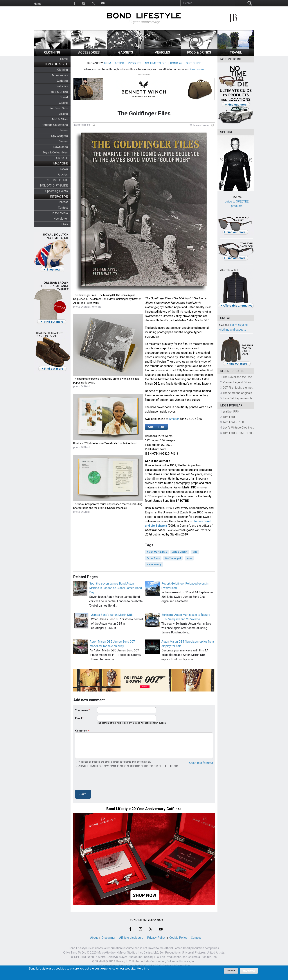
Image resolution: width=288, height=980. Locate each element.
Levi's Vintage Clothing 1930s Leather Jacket (252, 428)
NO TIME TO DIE (57, 180)
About (94, 938)
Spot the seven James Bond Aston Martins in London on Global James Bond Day (116, 588)
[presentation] (103, 780)
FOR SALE (61, 158)
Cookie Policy (178, 938)
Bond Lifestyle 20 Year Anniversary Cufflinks (144, 809)
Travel (64, 97)
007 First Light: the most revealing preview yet (253, 388)
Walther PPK (231, 412)
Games (63, 141)
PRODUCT (134, 63)
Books (64, 130)
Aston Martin (180, 552)
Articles (63, 174)
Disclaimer (108, 938)
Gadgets (62, 81)
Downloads (61, 147)
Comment (81, 731)
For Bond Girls (59, 108)
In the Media (60, 213)
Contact (63, 208)
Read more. (197, 69)
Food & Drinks (59, 92)
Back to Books (82, 125)
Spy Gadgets (60, 136)
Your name (82, 710)
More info (143, 969)
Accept (231, 971)
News (64, 169)
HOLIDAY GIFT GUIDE (54, 186)
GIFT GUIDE (193, 63)
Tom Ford (229, 417)
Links (64, 224)
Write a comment (200, 125)
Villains (63, 114)
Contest (63, 202)
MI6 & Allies (60, 119)
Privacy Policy (156, 938)
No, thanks (249, 971)
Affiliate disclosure (131, 938)
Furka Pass (153, 558)
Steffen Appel (173, 558)
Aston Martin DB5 (157, 552)
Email (79, 718)
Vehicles (62, 86)
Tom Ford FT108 (233, 422)
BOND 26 (176, 63)
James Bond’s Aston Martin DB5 (112, 615)
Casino (63, 103)
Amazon (174, 419)
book (189, 558)
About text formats (201, 763)
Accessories (60, 75)
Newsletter (61, 219)
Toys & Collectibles (55, 152)
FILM (108, 63)
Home (38, 4)
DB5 (195, 552)
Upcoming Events (57, 191)
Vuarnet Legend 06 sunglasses (243, 382)
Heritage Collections (55, 125)
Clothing (63, 70)
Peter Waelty (154, 564)
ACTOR (119, 63)
